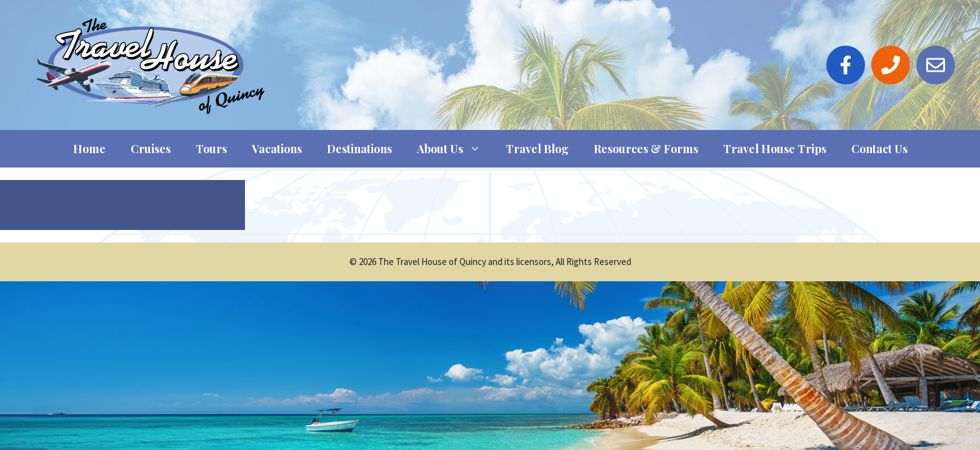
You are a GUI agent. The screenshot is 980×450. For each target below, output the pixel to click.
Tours (211, 149)
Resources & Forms (646, 149)
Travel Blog (537, 149)
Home (89, 149)
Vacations (277, 149)
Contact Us (879, 149)
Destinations (359, 149)
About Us (455, 149)
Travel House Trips (775, 149)
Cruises (151, 149)
